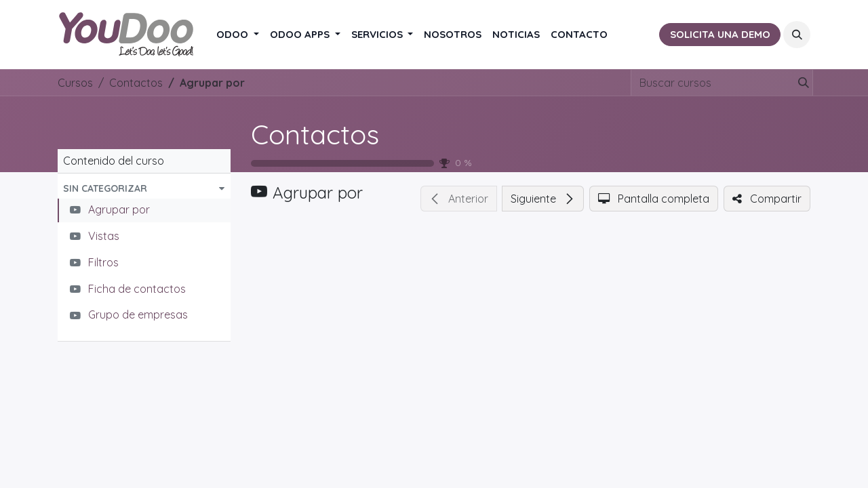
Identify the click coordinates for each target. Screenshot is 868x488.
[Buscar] (801, 83)
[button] (797, 35)
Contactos (315, 134)
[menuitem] (238, 35)
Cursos (75, 83)
